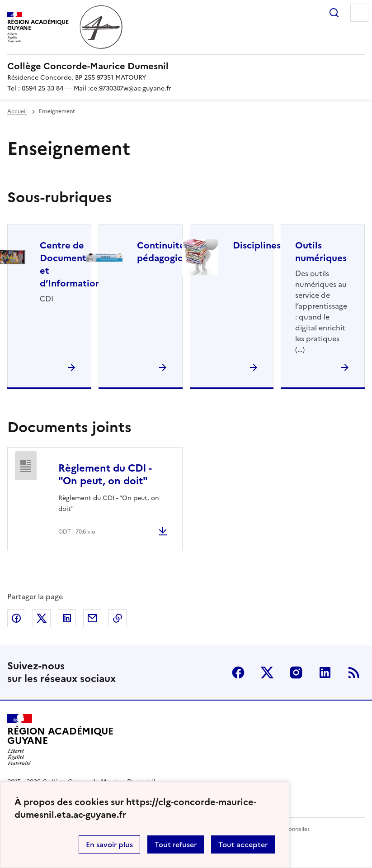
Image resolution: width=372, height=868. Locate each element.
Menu (359, 13)
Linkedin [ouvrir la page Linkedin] (325, 672)
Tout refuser (176, 844)
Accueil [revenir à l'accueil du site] (17, 111)
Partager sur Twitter (42, 618)
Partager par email (92, 618)
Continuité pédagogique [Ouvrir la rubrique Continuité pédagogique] (166, 252)
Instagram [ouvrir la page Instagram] (296, 672)
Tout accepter (243, 844)
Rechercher (334, 13)
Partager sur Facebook (16, 618)
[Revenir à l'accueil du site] (60, 740)
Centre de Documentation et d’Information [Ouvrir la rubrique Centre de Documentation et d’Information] (75, 264)
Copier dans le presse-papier (118, 618)
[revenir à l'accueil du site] (186, 66)
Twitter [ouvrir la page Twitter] (267, 672)
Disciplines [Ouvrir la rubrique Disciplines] (257, 245)
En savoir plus (109, 844)
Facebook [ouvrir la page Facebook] (238, 672)
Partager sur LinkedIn (67, 618)
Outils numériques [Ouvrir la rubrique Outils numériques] (321, 252)
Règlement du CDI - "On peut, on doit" (105, 475)
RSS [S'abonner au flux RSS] (354, 672)
